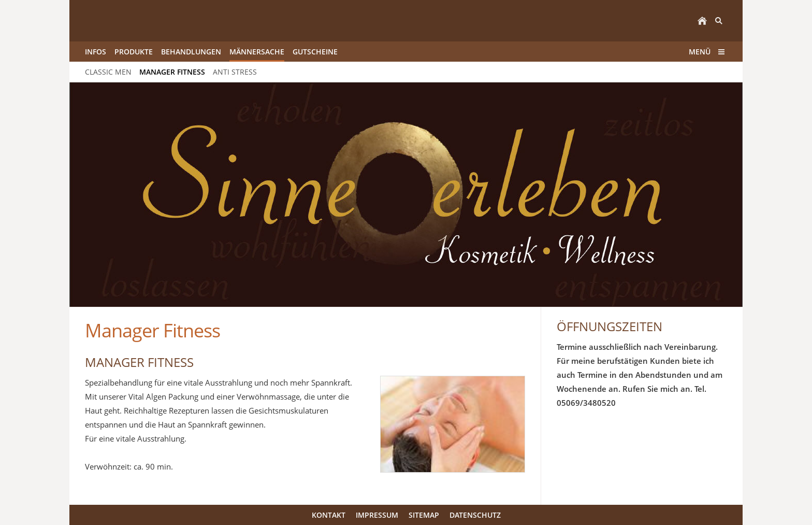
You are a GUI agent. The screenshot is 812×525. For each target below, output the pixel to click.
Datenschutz (475, 515)
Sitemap (424, 515)
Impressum (377, 515)
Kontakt (329, 515)
